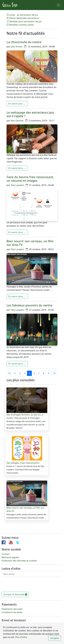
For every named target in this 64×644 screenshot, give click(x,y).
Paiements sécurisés (12, 609)
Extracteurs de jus (27, 15)
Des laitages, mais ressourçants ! (23, 463)
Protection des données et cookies (19, 561)
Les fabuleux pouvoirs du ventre (29, 305)
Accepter (55, 638)
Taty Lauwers (17, 185)
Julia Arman (17, 47)
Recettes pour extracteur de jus (24, 21)
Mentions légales (10, 557)
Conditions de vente (12, 612)
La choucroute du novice (24, 42)
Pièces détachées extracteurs (23, 18)
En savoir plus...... (17, 104)
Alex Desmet (17, 121)
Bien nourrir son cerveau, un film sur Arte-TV (30, 243)
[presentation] (22, 585)
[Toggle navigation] (59, 5)
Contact (6, 554)
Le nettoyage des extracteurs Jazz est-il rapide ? (30, 114)
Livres (11, 15)
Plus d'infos (21, 637)
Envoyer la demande (15, 594)
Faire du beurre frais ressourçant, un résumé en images (30, 179)
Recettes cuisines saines (20, 25)
